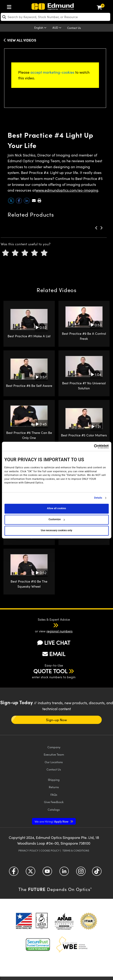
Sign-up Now (57, 720)
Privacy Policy (28, 850)
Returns (54, 787)
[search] (55, 17)
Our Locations (54, 762)
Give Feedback (54, 802)
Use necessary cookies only (56, 531)
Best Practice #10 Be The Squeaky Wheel (29, 584)
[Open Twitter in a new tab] (30, 873)
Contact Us (74, 28)
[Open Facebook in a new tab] (14, 873)
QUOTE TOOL (50, 671)
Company (54, 747)
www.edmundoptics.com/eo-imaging (67, 190)
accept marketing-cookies (52, 72)
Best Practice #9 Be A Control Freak (84, 336)
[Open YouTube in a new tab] (47, 873)
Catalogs (54, 809)
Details (98, 498)
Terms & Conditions (76, 850)
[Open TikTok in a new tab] (97, 873)
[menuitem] (10, 6)
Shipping (54, 780)
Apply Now (52, 821)
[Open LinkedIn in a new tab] (64, 873)
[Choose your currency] (58, 28)
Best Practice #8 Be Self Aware (29, 386)
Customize (57, 520)
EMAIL (54, 654)
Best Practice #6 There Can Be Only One (29, 435)
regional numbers (59, 631)
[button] (39, 200)
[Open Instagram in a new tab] (81, 873)
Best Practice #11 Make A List (29, 336)
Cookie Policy (50, 850)
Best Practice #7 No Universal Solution (84, 386)
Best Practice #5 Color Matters (84, 435)
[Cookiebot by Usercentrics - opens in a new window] (88, 446)
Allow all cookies (56, 509)
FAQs (54, 794)
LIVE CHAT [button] (54, 643)
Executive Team (54, 754)
